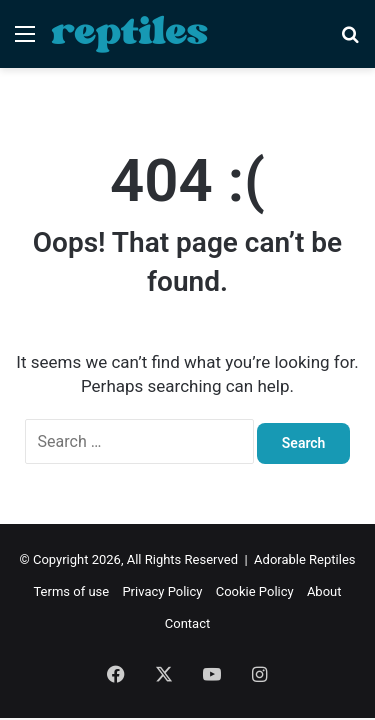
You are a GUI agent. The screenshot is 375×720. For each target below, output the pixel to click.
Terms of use (71, 591)
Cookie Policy (255, 591)
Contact (187, 623)
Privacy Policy (162, 591)
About (324, 591)
